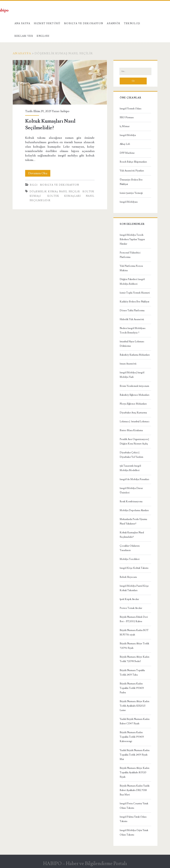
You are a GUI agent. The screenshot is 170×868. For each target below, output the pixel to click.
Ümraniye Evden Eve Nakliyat (131, 182)
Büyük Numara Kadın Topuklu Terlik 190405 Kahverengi (132, 737)
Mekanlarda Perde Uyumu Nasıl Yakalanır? (133, 521)
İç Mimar (125, 126)
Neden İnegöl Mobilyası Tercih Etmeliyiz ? (133, 330)
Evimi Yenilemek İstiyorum (134, 386)
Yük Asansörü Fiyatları (132, 171)
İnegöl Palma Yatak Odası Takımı (133, 819)
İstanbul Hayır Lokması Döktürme (132, 344)
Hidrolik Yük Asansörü (132, 319)
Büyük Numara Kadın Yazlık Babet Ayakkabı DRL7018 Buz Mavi (135, 790)
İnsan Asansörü (128, 364)
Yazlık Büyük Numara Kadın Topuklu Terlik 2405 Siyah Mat (135, 755)
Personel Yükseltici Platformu (130, 255)
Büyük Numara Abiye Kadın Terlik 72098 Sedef (134, 659)
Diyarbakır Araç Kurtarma (133, 413)
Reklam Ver (24, 36)
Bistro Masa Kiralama (131, 430)
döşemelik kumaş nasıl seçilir (55, 192)
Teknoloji (132, 23)
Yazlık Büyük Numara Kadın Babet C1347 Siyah (135, 721)
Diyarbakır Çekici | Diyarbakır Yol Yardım (131, 455)
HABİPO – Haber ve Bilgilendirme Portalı (85, 864)
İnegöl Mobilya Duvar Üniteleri (131, 490)
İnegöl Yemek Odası (131, 109)
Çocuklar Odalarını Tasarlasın (130, 548)
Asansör (113, 23)
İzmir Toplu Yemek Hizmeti (135, 293)
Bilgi (34, 185)
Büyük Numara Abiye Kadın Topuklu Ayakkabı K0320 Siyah (134, 772)
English (43, 36)
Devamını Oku (39, 173)
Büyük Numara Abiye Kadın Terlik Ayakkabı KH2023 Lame (134, 706)
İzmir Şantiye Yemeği (131, 193)
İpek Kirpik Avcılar (129, 599)
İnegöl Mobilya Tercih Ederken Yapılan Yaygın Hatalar (132, 239)
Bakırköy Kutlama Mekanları (135, 355)
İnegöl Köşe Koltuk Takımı (134, 568)
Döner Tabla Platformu (132, 311)
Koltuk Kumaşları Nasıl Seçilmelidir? (60, 82)
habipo (65, 111)
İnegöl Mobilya (128, 135)
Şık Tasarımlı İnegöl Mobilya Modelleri (130, 468)
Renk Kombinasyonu (131, 502)
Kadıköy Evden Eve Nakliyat (134, 302)
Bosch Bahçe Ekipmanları (133, 162)
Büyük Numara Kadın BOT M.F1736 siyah (134, 632)
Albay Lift (125, 144)
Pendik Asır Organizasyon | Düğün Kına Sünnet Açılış (134, 441)
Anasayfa (22, 53)
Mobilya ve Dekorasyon (84, 23)
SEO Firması (127, 117)
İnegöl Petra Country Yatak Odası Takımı (134, 806)
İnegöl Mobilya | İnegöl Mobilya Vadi (132, 375)
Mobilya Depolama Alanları (134, 510)
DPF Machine (127, 153)
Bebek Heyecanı (128, 577)
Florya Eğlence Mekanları (133, 404)
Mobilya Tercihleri (130, 559)
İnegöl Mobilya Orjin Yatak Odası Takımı (134, 833)
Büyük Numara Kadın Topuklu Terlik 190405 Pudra (132, 688)
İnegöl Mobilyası (129, 202)
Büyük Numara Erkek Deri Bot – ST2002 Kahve (134, 619)
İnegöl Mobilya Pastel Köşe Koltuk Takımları (134, 588)
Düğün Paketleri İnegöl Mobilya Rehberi (132, 282)
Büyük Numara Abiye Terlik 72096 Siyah (134, 646)
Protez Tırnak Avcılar (131, 608)
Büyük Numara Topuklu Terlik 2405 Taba (132, 673)
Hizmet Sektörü (47, 23)
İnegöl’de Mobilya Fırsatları (134, 479)
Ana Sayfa (22, 23)
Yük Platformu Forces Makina (131, 268)
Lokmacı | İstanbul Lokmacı (134, 422)
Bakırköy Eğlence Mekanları (135, 395)
